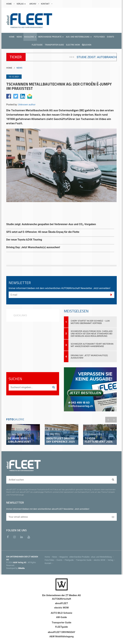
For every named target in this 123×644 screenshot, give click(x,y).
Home (48, 557)
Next (114, 420)
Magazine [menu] (65, 557)
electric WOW (101, 560)
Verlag (112, 560)
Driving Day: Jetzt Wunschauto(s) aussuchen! (89, 357)
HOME (9, 4)
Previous (108, 420)
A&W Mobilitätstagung (61, 636)
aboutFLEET (61, 603)
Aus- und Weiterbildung (103, 557)
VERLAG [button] (21, 4)
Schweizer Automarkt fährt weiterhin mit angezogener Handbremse (92, 345)
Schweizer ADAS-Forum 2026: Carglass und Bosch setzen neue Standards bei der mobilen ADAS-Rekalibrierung (92, 334)
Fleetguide (70, 560)
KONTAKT (45, 4)
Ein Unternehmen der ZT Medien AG (61, 595)
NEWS (19, 68)
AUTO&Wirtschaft (61, 599)
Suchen (87, 45)
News (56, 557)
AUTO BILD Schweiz (61, 613)
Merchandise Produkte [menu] (81, 557)
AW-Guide (62, 617)
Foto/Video (51, 560)
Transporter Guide (85, 560)
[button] (30, 37)
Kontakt (49, 563)
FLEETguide (61, 627)
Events (61, 560)
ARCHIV (33, 4)
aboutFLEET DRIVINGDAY (62, 632)
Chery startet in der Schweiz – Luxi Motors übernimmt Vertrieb (90, 322)
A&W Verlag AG (20, 562)
